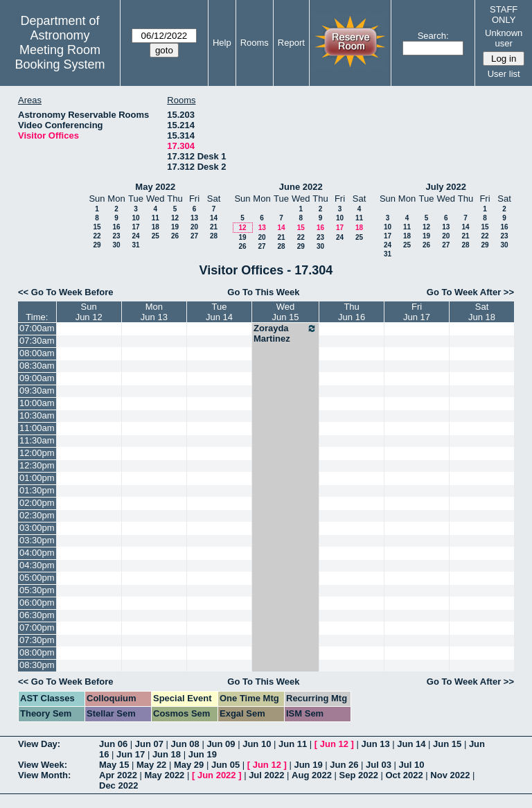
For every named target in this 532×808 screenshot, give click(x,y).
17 (135, 227)
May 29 (189, 765)
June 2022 (301, 187)
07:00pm (37, 627)
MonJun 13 (154, 312)
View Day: (39, 744)
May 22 (151, 765)
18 (156, 227)
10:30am (37, 415)
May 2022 (155, 187)
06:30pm (37, 615)
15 (97, 227)
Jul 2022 (266, 775)
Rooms (255, 43)
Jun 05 (225, 765)
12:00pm (37, 453)
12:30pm (37, 465)
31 (135, 245)
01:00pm (37, 478)
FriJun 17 (417, 312)
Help (222, 43)
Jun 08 (185, 744)
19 (175, 227)
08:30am (37, 366)
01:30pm (37, 490)
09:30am (37, 390)
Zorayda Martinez (285, 333)
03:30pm (37, 540)
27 (194, 236)
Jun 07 (149, 744)
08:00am (37, 353)
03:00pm (37, 528)
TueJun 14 (219, 312)
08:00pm (37, 652)
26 (175, 236)
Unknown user (504, 38)
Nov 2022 (450, 775)
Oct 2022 (404, 775)
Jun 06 (113, 744)
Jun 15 (447, 744)
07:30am (37, 341)
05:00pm (37, 578)
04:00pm (37, 553)
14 (214, 218)
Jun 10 (257, 744)
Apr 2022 (118, 775)
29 (97, 245)
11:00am (37, 428)
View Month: (44, 775)
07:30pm (37, 640)
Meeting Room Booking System (60, 57)
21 (214, 227)
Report (291, 43)
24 (135, 236)
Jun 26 (344, 765)
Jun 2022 (217, 775)
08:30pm (37, 665)
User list (504, 74)
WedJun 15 (286, 312)
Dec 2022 (118, 785)
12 (175, 218)
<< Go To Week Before (66, 292)
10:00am (37, 403)
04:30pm (37, 565)
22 (97, 236)
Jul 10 (412, 765)
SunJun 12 (89, 312)
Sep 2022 (359, 775)
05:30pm (37, 590)
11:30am (37, 440)
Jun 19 (203, 754)
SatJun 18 (482, 312)
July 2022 (446, 187)
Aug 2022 (312, 775)
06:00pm (37, 603)
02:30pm (37, 515)
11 (156, 218)
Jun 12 (334, 744)
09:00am (37, 378)
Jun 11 (293, 744)
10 (135, 218)
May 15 (114, 765)
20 (194, 227)
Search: (433, 36)
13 (194, 218)
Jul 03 (379, 765)
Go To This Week (263, 292)
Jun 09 (221, 744)
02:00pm (37, 503)
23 (116, 236)
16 (116, 227)
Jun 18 (167, 754)
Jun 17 (131, 754)
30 (116, 245)
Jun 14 (411, 744)
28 (214, 236)
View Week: (43, 765)
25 (156, 236)
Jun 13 (375, 744)
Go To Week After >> (470, 292)
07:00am (37, 328)
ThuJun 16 (352, 312)
